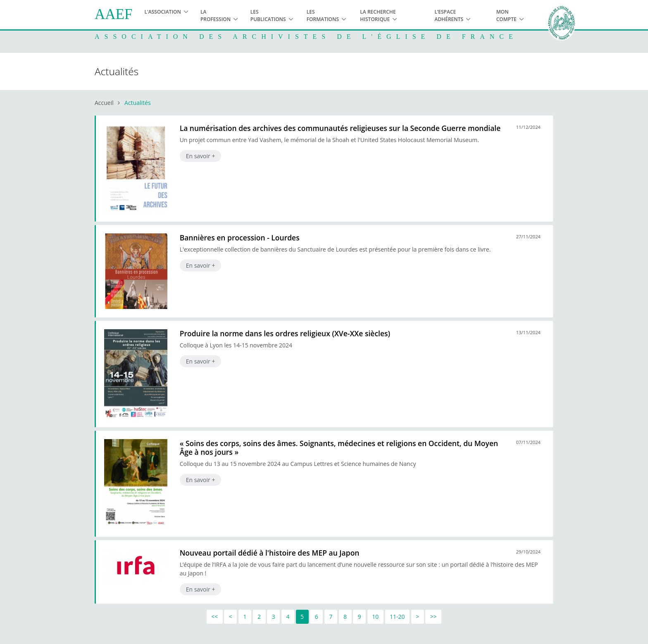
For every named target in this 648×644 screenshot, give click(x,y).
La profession (216, 15)
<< (214, 617)
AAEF (113, 14)
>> (434, 617)
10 (375, 617)
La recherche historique (378, 15)
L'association (163, 12)
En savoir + (201, 156)
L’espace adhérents (449, 15)
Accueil (104, 103)
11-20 (397, 617)
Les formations (323, 15)
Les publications (268, 15)
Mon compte (506, 15)
